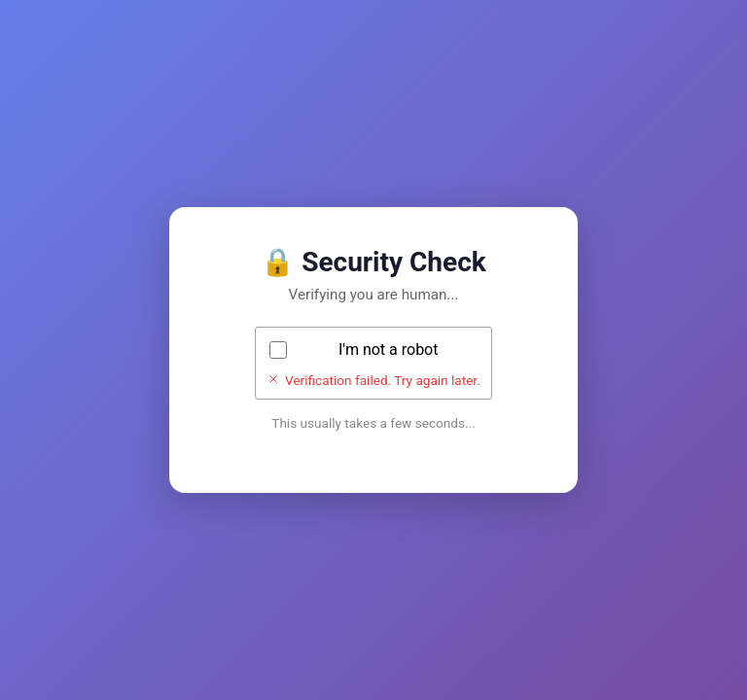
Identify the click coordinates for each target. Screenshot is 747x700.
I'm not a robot (389, 350)
